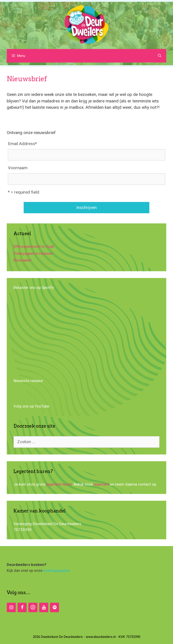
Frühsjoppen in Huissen (33, 253)
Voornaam (18, 168)
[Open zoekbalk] (160, 56)
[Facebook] (22, 607)
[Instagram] (11, 607)
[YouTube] (44, 607)
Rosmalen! (22, 260)
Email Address (22, 144)
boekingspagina (57, 570)
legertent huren (59, 484)
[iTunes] (33, 607)
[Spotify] (55, 607)
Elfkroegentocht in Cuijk (34, 246)
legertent (101, 484)
